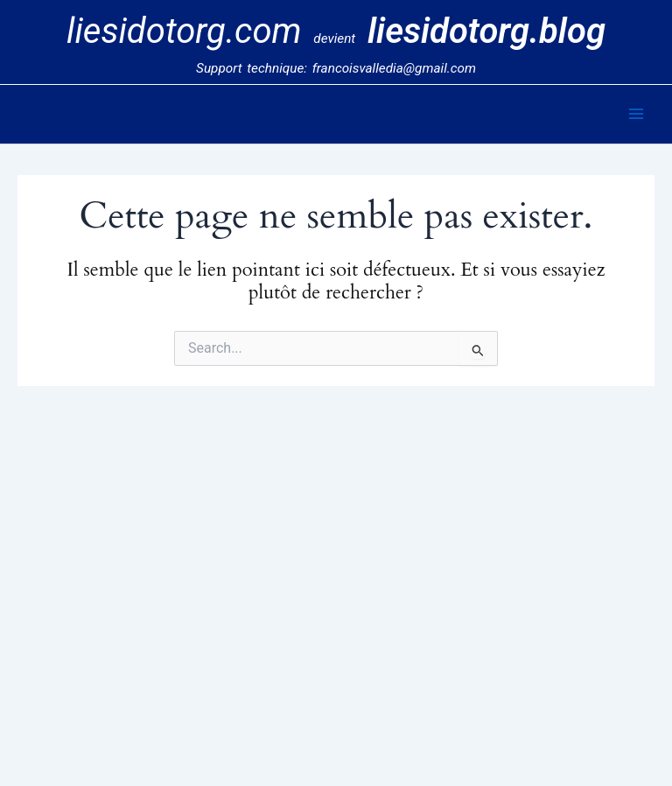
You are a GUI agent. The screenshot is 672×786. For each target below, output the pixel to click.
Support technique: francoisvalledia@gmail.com (336, 68)
